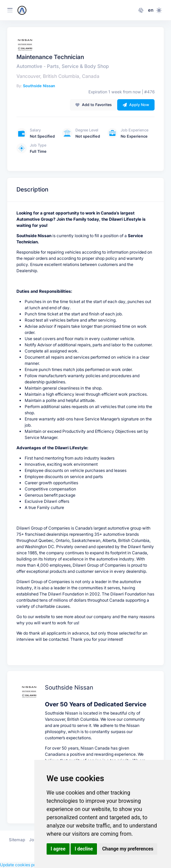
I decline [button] (84, 849)
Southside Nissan (39, 86)
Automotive (29, 66)
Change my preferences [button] (128, 849)
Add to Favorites (94, 105)
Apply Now (136, 105)
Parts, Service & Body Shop (78, 66)
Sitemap (17, 840)
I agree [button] (58, 849)
